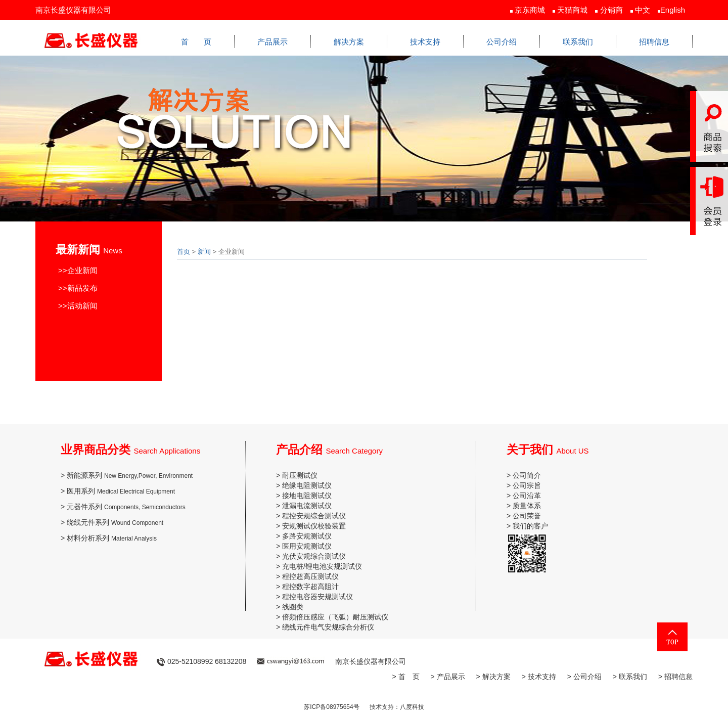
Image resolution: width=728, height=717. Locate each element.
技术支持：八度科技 (397, 707)
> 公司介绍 (584, 677)
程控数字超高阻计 (310, 587)
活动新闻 (82, 306)
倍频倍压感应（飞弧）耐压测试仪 (335, 617)
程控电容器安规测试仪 (317, 597)
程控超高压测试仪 (310, 576)
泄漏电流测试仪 (307, 506)
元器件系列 (126, 507)
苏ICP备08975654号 (331, 707)
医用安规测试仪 (307, 546)
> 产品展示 (448, 677)
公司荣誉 (527, 516)
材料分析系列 (112, 538)
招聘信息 (654, 42)
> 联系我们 (630, 677)
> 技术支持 (539, 677)
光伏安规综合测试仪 (314, 556)
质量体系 (527, 506)
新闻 (204, 252)
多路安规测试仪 (307, 536)
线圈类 (293, 607)
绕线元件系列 (115, 522)
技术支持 (425, 42)
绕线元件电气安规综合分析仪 (328, 627)
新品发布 (82, 288)
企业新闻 (82, 270)
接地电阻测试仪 (307, 496)
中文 (643, 10)
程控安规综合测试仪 (314, 516)
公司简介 (527, 475)
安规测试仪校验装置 (314, 526)
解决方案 (349, 42)
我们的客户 (530, 526)
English (673, 10)
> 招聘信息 (675, 677)
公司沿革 (527, 496)
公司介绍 (502, 42)
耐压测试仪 (300, 475)
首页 (184, 252)
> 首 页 (405, 677)
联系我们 (578, 42)
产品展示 (272, 42)
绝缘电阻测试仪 (307, 485)
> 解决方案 (493, 677)
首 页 (196, 42)
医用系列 (121, 491)
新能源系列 (130, 475)
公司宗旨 (527, 485)
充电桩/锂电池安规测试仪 (322, 566)
